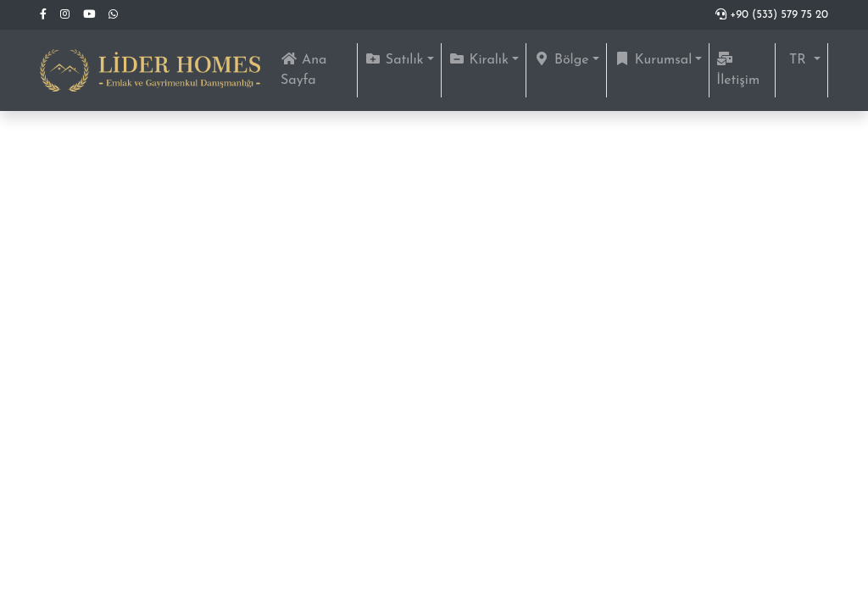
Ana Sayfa (319, 69)
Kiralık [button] (479, 59)
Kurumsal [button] (653, 59)
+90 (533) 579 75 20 (772, 15)
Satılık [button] (394, 59)
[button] (801, 60)
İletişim (738, 69)
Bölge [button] (561, 59)
